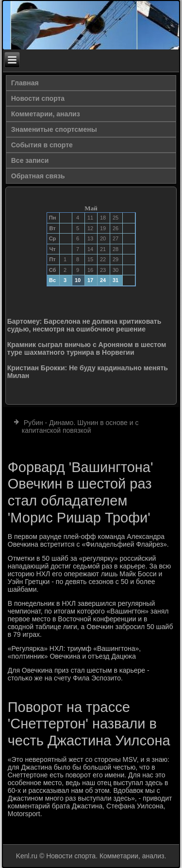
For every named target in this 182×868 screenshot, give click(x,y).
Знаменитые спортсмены (54, 129)
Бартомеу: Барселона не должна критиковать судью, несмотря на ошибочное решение (84, 325)
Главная (25, 83)
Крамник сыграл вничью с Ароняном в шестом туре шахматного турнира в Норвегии (87, 348)
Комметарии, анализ (46, 114)
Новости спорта (38, 98)
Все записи (30, 160)
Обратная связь (38, 176)
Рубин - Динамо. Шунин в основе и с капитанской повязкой (80, 426)
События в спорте (42, 145)
